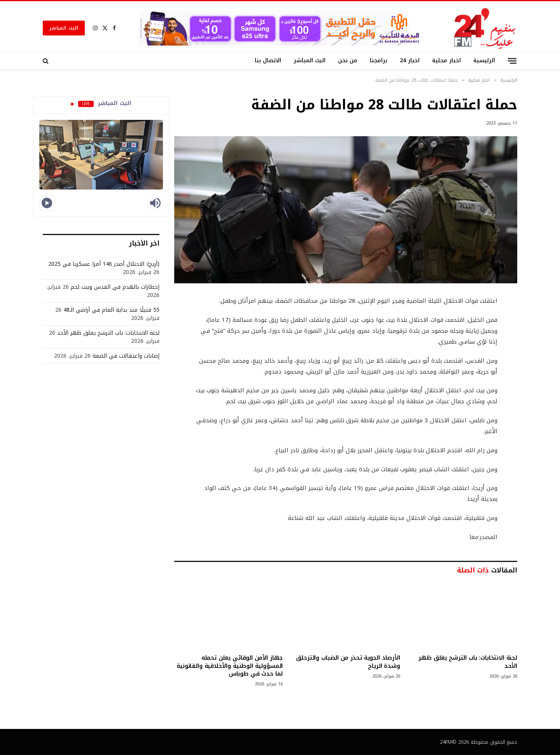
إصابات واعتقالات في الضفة (126, 356)
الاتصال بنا (268, 61)
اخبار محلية (446, 61)
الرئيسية (484, 61)
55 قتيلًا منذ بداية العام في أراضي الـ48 (111, 310)
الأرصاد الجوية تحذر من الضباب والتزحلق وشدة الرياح (348, 662)
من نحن (348, 61)
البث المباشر (64, 28)
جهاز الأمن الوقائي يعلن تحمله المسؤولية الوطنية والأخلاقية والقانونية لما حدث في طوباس (230, 666)
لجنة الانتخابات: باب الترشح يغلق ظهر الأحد (468, 662)
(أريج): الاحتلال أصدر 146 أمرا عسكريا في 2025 (104, 264)
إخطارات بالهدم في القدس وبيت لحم (115, 287)
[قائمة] (512, 61)
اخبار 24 (410, 61)
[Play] (47, 203)
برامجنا (379, 61)
